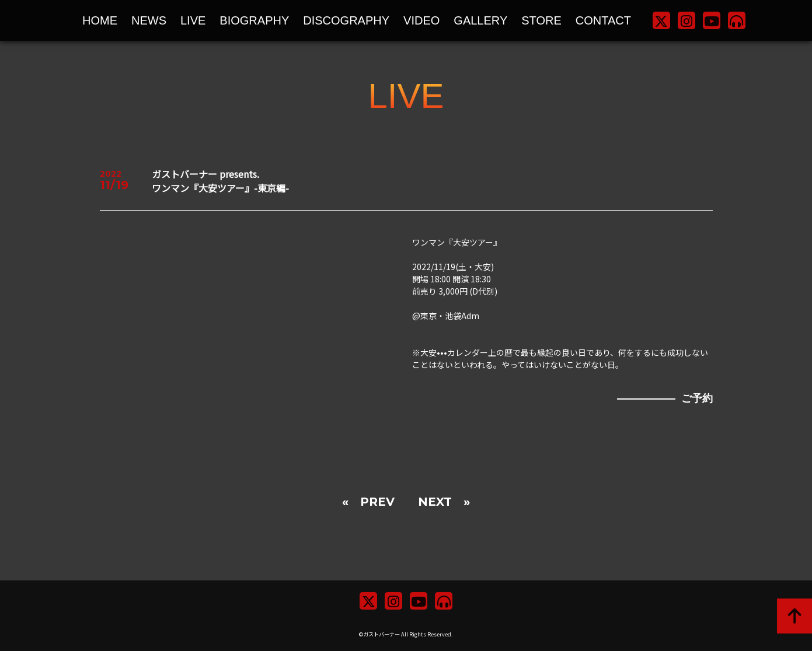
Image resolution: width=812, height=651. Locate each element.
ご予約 (697, 398)
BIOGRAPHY (254, 20)
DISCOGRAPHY (346, 20)
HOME (100, 20)
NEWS (149, 20)
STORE (541, 20)
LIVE (193, 20)
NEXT (435, 502)
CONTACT (603, 20)
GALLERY (480, 20)
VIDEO (421, 20)
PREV (377, 502)
